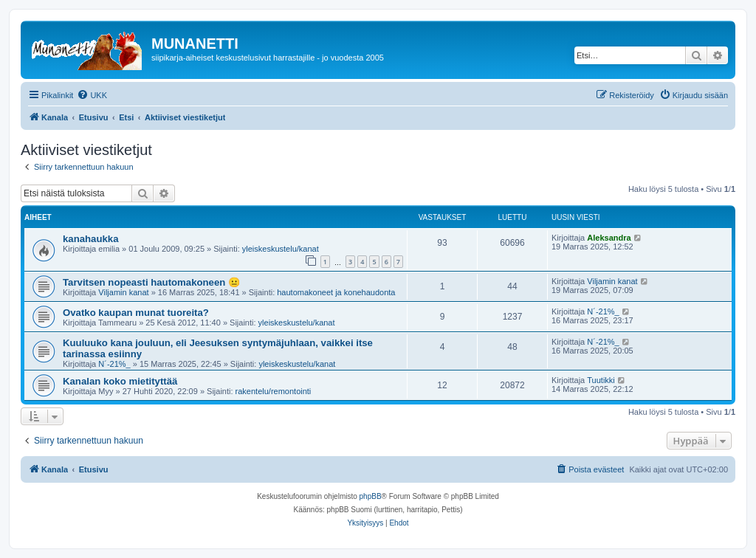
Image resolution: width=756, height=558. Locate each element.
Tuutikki (601, 380)
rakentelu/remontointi (274, 391)
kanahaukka (91, 239)
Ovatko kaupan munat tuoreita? (136, 313)
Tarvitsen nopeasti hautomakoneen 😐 (151, 282)
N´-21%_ (603, 311)
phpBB (371, 496)
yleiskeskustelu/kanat (281, 249)
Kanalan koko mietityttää (120, 381)
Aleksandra (609, 238)
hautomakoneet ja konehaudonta (336, 292)
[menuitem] (92, 95)
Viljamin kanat (123, 292)
